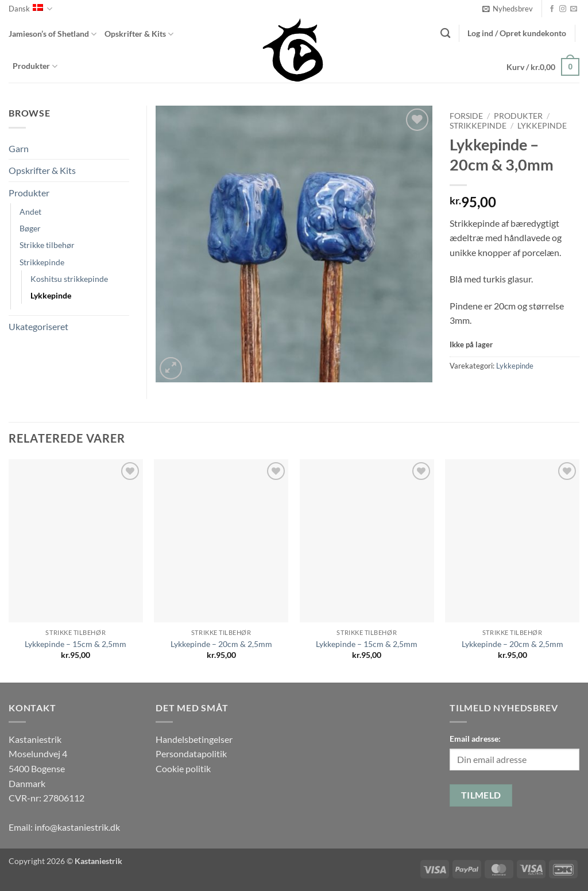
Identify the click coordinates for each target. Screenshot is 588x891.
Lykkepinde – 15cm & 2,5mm (76, 644)
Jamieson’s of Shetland (53, 34)
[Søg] (445, 34)
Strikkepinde (478, 126)
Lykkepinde (542, 126)
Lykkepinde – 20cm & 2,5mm (221, 644)
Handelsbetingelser (194, 739)
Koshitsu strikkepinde (69, 279)
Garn (19, 148)
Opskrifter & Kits (139, 34)
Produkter (35, 66)
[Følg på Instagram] (563, 9)
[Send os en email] (574, 9)
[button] (508, 9)
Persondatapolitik (191, 754)
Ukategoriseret (38, 326)
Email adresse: (475, 739)
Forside (466, 116)
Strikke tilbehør (47, 245)
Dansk (30, 9)
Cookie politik (183, 768)
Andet (30, 212)
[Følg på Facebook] (552, 9)
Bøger (30, 228)
